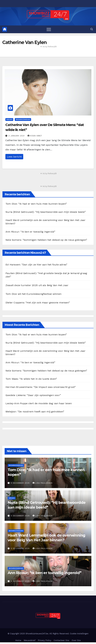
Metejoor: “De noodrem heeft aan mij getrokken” (35, 412)
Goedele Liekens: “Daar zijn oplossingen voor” (33, 395)
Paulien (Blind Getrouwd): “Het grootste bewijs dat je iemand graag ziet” (46, 275)
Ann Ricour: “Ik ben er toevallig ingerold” (30, 232)
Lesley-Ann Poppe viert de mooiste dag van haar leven (39, 403)
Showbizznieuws (23, 119)
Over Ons (76, 640)
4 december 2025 (21, 581)
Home (18, 640)
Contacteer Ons (61, 640)
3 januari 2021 (17, 136)
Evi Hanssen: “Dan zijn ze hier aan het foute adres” (36, 265)
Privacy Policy (45, 640)
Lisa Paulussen (43, 483)
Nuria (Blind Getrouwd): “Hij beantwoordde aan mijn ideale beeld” (46, 212)
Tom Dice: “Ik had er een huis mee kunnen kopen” (36, 204)
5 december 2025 (21, 483)
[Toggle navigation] (49, 29)
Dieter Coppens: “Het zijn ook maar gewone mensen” (38, 303)
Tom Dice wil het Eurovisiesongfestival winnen (33, 294)
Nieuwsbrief (30, 640)
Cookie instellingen (79, 634)
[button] (92, 29)
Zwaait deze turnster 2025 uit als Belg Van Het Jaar (37, 285)
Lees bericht (14, 157)
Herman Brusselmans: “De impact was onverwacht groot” (41, 387)
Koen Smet (35, 136)
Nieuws (9, 119)
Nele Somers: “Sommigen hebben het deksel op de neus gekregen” (46, 240)
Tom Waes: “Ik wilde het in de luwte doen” (31, 379)
